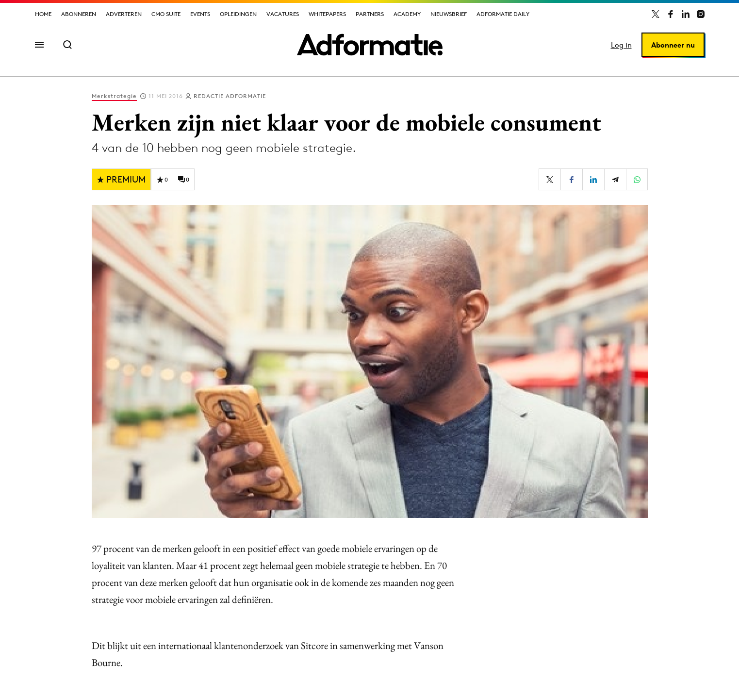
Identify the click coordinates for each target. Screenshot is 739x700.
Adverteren (124, 14)
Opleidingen (238, 14)
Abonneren (79, 14)
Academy (407, 14)
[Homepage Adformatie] (370, 45)
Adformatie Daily (503, 14)
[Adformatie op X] (656, 14)
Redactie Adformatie (230, 96)
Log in (621, 45)
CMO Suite (166, 14)
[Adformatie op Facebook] (671, 14)
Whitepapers (327, 14)
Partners (370, 14)
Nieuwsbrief (449, 14)
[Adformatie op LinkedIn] (686, 14)
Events (200, 14)
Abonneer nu (673, 45)
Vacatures (283, 14)
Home (43, 14)
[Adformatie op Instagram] (701, 14)
